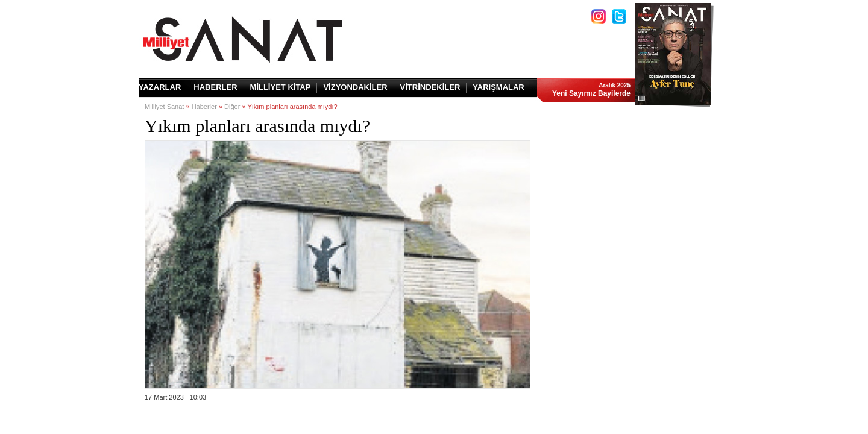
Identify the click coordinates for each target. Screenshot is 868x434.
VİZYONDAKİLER (355, 87)
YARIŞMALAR (498, 87)
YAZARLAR (160, 87)
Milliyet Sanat (164, 107)
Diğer (232, 107)
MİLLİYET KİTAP (281, 87)
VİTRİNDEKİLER (430, 87)
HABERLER (215, 87)
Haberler (204, 107)
